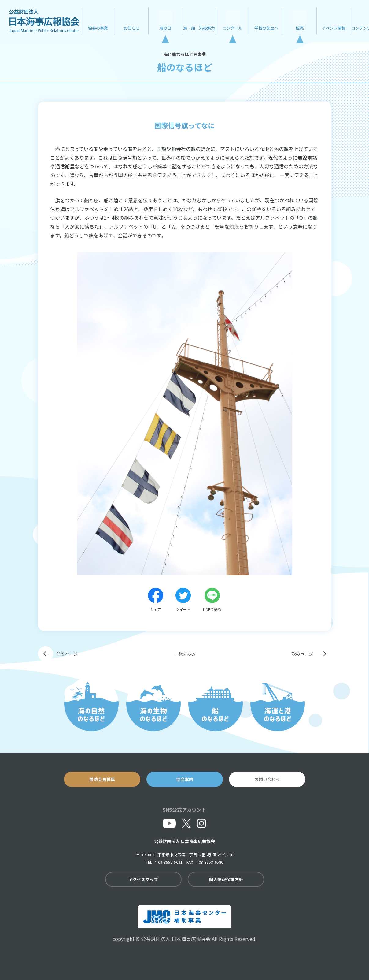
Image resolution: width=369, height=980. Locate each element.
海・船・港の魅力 (199, 28)
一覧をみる (185, 654)
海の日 (165, 28)
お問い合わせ (267, 779)
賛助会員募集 (102, 779)
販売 (300, 28)
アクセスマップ (143, 879)
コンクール (232, 28)
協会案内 (185, 779)
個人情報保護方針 (226, 879)
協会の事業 (98, 28)
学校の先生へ (266, 28)
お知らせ (132, 28)
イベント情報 (334, 28)
